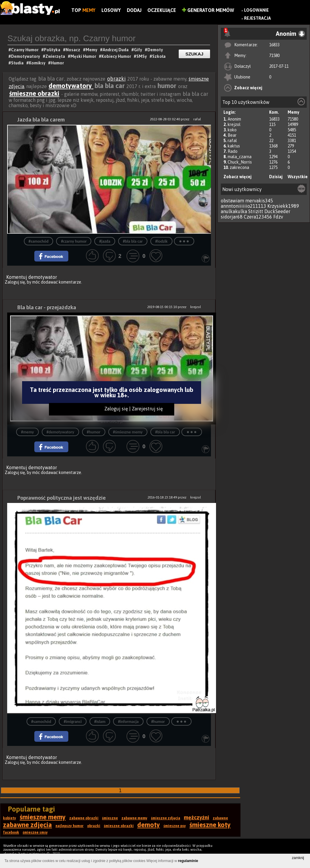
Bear (232, 135)
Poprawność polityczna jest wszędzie (61, 498)
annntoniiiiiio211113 (243, 206)
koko (232, 130)
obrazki (116, 79)
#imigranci (73, 722)
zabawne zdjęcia (27, 825)
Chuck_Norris (240, 162)
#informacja (128, 722)
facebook (11, 832)
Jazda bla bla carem (41, 120)
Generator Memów (208, 10)
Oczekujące (162, 10)
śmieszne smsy (35, 832)
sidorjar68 (232, 217)
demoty (149, 825)
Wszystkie (298, 177)
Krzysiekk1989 (283, 206)
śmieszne (110, 818)
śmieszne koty (210, 825)
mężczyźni (196, 817)
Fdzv (278, 217)
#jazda (105, 241)
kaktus (234, 146)
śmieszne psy (175, 826)
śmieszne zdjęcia (166, 818)
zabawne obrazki (84, 818)
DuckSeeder (277, 211)
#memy (27, 432)
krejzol (234, 124)
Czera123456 (258, 217)
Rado (233, 151)
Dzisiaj (276, 177)
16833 (274, 45)
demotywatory (71, 86)
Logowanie (256, 10)
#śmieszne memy (128, 432)
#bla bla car (133, 241)
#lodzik (161, 241)
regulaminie (188, 861)
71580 (274, 56)
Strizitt (256, 211)
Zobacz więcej (248, 88)
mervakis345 (259, 201)
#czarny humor (74, 241)
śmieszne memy (43, 817)
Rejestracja (257, 18)
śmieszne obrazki (34, 93)
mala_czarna (240, 157)
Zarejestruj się (147, 409)
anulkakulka (234, 211)
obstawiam (232, 201)
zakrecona (239, 167)
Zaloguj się (15, 282)
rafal (232, 141)
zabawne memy (134, 818)
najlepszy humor (70, 826)
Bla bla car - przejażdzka (47, 307)
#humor (94, 432)
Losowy (111, 10)
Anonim (234, 119)
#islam (100, 722)
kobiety (10, 818)
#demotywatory (60, 432)
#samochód (39, 241)
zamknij (298, 858)
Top (83, 10)
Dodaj (134, 10)
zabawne (220, 818)
